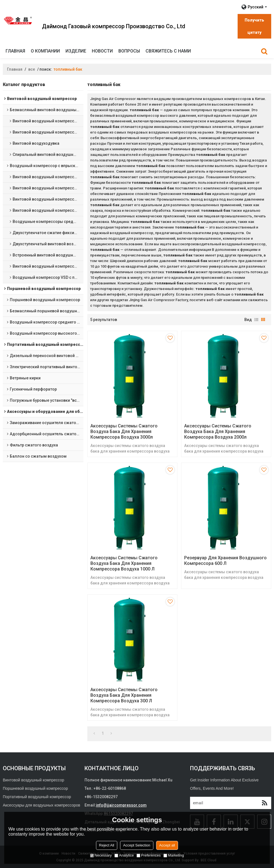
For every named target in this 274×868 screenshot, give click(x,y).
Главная (15, 51)
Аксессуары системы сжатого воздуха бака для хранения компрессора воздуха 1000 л (124, 563)
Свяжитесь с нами (168, 51)
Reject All (107, 845)
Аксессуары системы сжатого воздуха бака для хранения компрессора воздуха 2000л (218, 431)
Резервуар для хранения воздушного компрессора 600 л (225, 561)
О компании (45, 51)
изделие (76, 51)
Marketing (174, 855)
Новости (102, 51)
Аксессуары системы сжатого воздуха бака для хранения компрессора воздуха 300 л (124, 695)
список (256, 320)
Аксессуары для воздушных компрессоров (42, 805)
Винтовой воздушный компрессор (33, 780)
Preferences (149, 855)
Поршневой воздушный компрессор (35, 788)
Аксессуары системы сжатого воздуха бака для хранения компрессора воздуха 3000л (124, 431)
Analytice (124, 855)
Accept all (167, 845)
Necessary (101, 855)
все (32, 69)
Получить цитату (254, 26)
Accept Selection (137, 845)
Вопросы (129, 51)
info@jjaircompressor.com (121, 805)
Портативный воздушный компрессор (37, 797)
